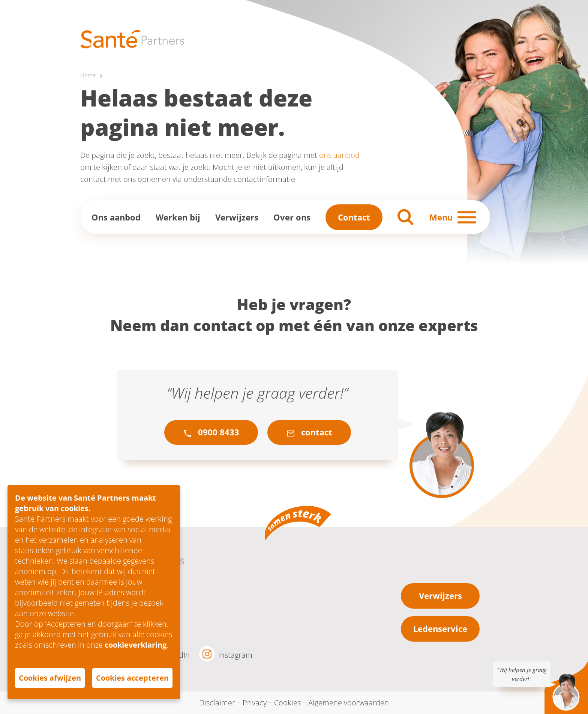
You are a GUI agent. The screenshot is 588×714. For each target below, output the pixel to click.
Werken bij (178, 217)
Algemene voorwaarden (349, 703)
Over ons (292, 217)
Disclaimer (217, 703)
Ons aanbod (116, 217)
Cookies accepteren (132, 678)
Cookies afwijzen (50, 678)
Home (88, 75)
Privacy (255, 703)
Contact (354, 217)
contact (309, 432)
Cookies (287, 703)
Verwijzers (237, 217)
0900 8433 (211, 432)
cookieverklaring (136, 645)
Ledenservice (440, 629)
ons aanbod (339, 155)
